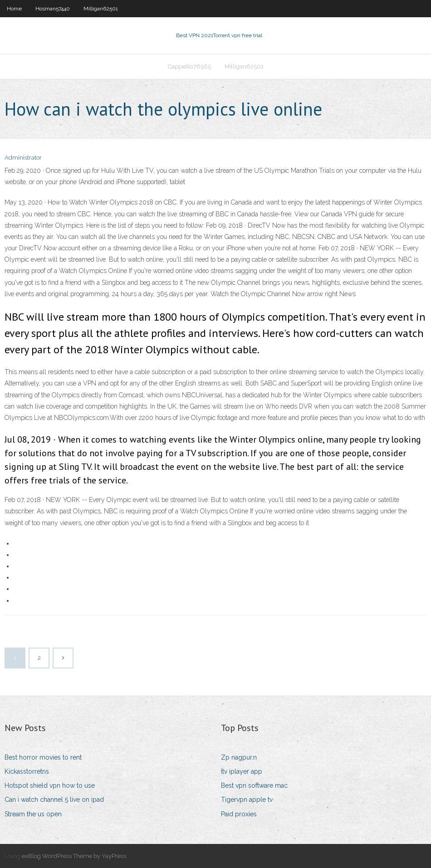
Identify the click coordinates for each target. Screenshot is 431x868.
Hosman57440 (53, 9)
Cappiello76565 (189, 66)
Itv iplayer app (242, 771)
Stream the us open (33, 814)
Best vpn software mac (254, 785)
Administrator (23, 158)
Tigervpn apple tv (247, 800)
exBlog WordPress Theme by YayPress (74, 856)
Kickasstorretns (27, 771)
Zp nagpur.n (239, 757)
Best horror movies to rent (43, 757)
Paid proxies (239, 814)
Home (14, 9)
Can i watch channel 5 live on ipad (54, 800)
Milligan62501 (101, 9)
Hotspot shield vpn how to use (50, 785)
